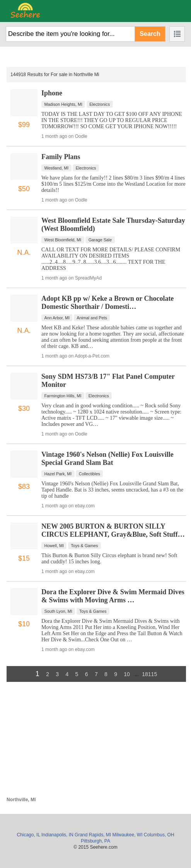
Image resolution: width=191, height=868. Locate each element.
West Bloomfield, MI (63, 240)
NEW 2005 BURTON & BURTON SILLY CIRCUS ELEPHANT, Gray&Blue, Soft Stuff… (113, 530)
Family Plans (61, 157)
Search (150, 34)
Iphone (52, 93)
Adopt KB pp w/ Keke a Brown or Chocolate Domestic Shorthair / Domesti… (107, 303)
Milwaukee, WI (127, 835)
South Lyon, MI (58, 611)
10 (127, 674)
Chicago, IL (28, 835)
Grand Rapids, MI (93, 835)
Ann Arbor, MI (57, 318)
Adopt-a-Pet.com (92, 356)
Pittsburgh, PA (95, 841)
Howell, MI (54, 546)
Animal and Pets (92, 318)
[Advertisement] (96, 743)
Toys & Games (84, 546)
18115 (149, 674)
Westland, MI (57, 168)
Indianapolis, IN (57, 835)
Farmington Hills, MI (63, 396)
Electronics (100, 104)
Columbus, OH (159, 835)
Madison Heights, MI (63, 104)
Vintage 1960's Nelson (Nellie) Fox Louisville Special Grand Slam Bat (107, 459)
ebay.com (85, 506)
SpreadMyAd (88, 278)
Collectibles (90, 474)
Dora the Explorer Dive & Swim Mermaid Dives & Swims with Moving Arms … (113, 596)
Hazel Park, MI (58, 474)
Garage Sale (100, 240)
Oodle (81, 136)
